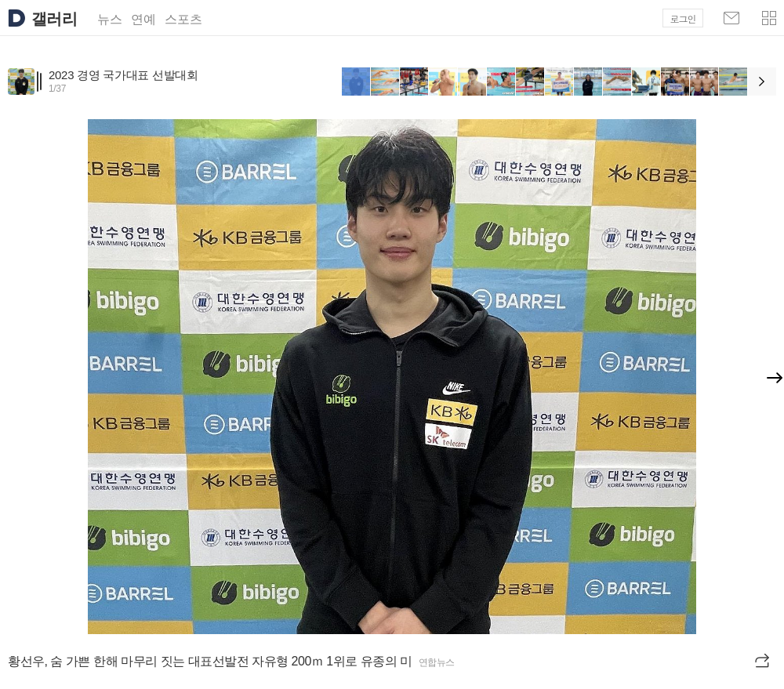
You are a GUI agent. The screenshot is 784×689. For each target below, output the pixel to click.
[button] (769, 18)
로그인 (683, 18)
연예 (143, 19)
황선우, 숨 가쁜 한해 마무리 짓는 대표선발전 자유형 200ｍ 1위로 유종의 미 (210, 661)
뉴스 (110, 19)
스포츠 (183, 19)
